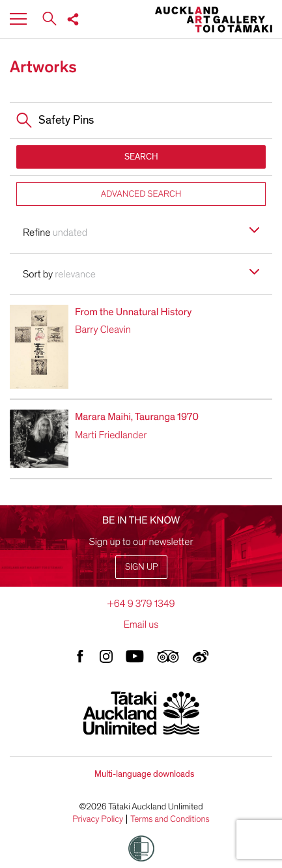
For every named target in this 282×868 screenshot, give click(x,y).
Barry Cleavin (103, 329)
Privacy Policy (98, 819)
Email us (141, 624)
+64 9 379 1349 (141, 604)
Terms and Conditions (170, 819)
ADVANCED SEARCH (141, 194)
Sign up (141, 567)
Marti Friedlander (111, 435)
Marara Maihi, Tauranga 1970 (137, 417)
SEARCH (141, 157)
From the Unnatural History (133, 312)
